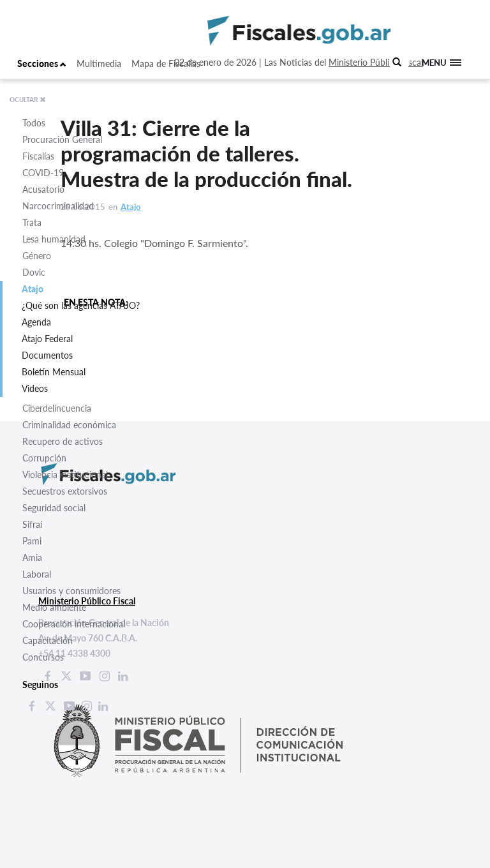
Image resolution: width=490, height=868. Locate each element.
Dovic (34, 272)
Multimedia (99, 64)
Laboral (37, 574)
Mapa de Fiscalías (166, 64)
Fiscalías (38, 156)
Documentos (47, 355)
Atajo (33, 289)
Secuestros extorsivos (65, 491)
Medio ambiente (54, 607)
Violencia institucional (65, 475)
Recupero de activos (63, 441)
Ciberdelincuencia (57, 408)
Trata (32, 222)
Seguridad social (54, 508)
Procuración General (62, 139)
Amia (32, 557)
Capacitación (48, 640)
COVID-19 (43, 173)
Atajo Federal (47, 339)
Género (37, 256)
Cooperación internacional (74, 624)
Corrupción (44, 458)
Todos (34, 123)
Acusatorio (43, 189)
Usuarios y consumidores (71, 591)
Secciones (42, 64)
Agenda (36, 322)
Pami (32, 541)
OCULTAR (28, 100)
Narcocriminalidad (58, 206)
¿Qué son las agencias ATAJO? (81, 305)
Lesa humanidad (54, 239)
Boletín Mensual (54, 372)
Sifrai (32, 524)
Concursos (43, 657)
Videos (35, 388)
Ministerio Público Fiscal (376, 62)
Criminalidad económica (69, 425)
